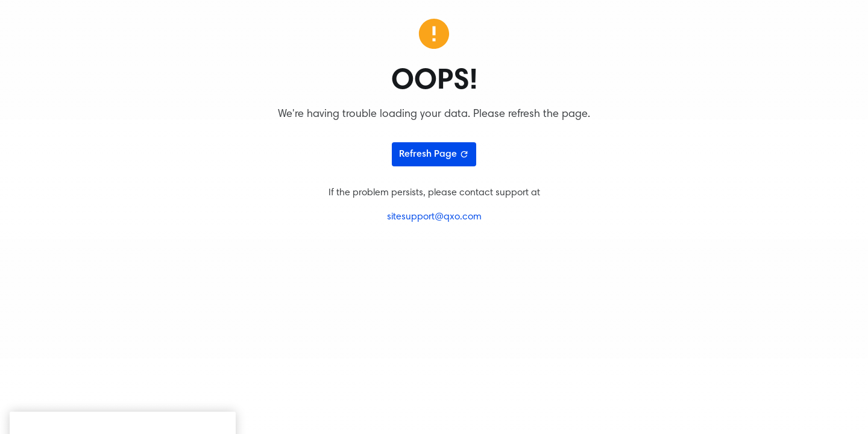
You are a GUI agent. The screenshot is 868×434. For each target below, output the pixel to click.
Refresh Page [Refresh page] (434, 154)
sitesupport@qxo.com (434, 217)
